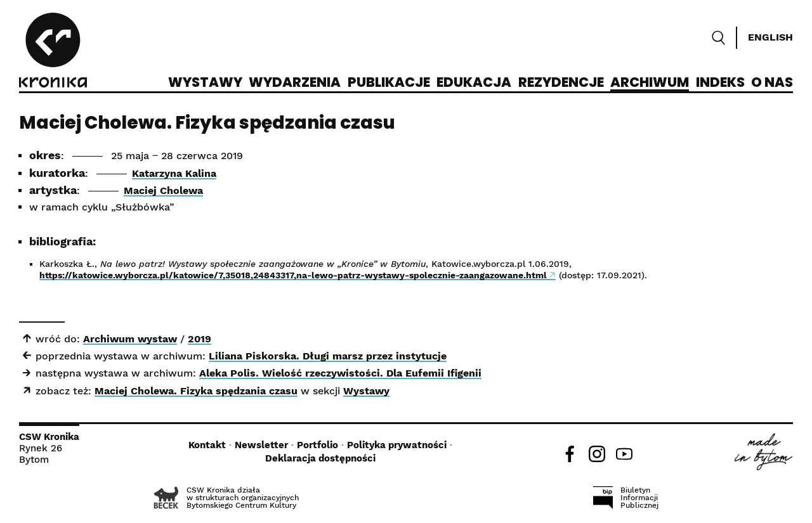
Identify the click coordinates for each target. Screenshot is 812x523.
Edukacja (474, 83)
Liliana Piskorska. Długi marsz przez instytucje (328, 356)
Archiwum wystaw (130, 339)
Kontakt (207, 445)
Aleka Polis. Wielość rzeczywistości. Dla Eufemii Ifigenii (340, 373)
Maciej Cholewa (163, 190)
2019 (200, 339)
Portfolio (318, 445)
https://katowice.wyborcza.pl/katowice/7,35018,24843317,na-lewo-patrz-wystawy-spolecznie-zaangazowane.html (293, 275)
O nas (772, 83)
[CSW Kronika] (53, 52)
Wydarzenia (295, 83)
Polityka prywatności (397, 445)
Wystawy (205, 83)
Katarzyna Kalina (174, 173)
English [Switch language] (770, 37)
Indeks (720, 83)
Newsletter (261, 445)
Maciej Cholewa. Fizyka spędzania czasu (196, 391)
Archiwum (650, 83)
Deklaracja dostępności (320, 458)
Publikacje (389, 83)
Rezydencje (561, 83)
